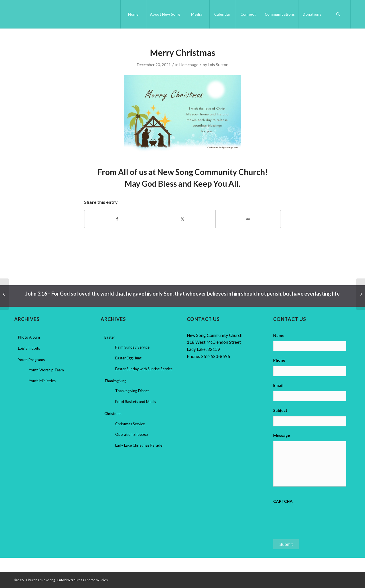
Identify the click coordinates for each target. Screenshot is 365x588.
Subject (280, 410)
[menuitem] (133, 14)
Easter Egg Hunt (128, 358)
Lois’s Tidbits (29, 348)
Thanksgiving (115, 381)
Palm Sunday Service (132, 347)
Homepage (189, 65)
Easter (110, 337)
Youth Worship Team (46, 370)
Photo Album (29, 337)
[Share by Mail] (248, 219)
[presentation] (317, 518)
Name (279, 335)
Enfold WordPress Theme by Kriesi (83, 580)
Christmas (113, 414)
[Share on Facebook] (117, 219)
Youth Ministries (42, 381)
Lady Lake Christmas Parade (139, 445)
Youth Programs (31, 360)
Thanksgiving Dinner (132, 391)
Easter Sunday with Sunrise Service (144, 369)
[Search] (338, 14)
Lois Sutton (218, 65)
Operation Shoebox (132, 434)
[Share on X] (182, 219)
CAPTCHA (283, 501)
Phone (279, 360)
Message (282, 435)
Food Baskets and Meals (136, 402)
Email (278, 385)
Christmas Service (130, 424)
